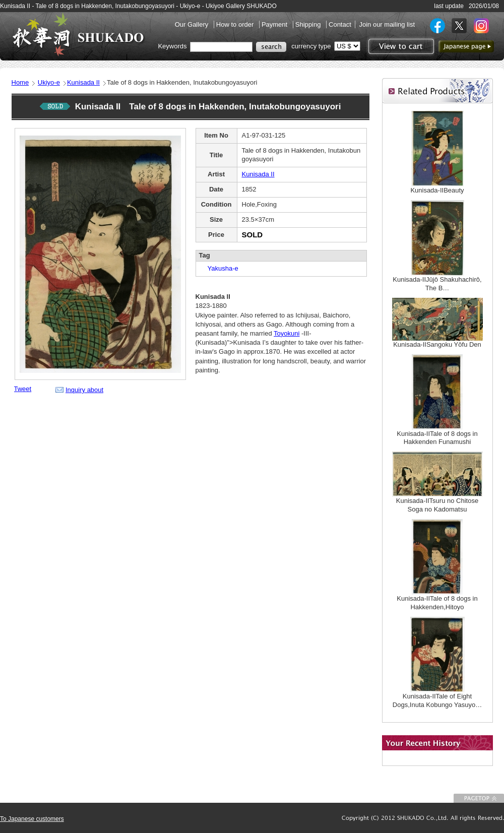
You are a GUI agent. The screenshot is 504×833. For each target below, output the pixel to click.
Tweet (23, 389)
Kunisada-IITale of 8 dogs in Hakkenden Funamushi (437, 438)
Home (20, 82)
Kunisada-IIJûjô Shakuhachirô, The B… (437, 284)
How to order (236, 24)
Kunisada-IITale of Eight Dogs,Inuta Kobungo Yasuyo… (437, 700)
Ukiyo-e (49, 82)
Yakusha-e (220, 268)
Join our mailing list (387, 24)
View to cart (400, 46)
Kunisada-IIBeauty (437, 190)
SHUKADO (78, 34)
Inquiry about (84, 390)
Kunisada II (83, 82)
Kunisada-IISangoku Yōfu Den (437, 344)
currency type (311, 46)
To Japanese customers (32, 819)
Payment (275, 24)
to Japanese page (466, 46)
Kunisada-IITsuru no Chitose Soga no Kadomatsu (437, 505)
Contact (340, 24)
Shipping (309, 24)
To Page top (479, 798)
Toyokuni (287, 333)
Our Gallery (193, 24)
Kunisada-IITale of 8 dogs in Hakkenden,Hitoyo (437, 603)
